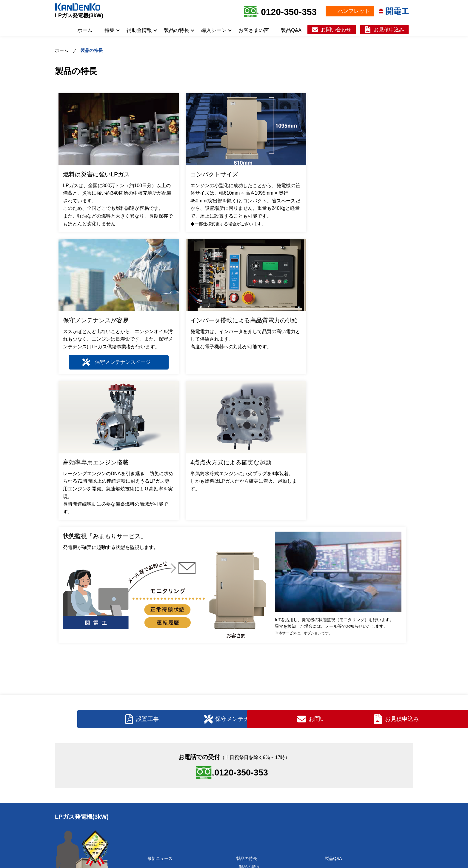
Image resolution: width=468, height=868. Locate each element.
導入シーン (214, 30)
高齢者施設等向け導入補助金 (178, 835)
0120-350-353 (289, 12)
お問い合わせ (336, 30)
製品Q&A (291, 30)
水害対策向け (252, 780)
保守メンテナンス (341, 763)
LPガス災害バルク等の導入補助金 (182, 843)
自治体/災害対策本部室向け (265, 797)
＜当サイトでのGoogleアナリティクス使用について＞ (234, 862)
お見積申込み (389, 30)
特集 (110, 30)
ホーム (85, 30)
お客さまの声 (254, 30)
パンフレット (354, 11)
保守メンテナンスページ (355, 218)
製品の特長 (177, 30)
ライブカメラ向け (256, 805)
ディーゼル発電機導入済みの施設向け (275, 830)
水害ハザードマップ (261, 788)
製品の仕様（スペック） (262, 759)
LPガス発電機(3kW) (79, 16)
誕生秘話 (159, 780)
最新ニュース (160, 742)
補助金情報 (139, 30)
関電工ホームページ (390, 818)
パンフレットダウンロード (350, 802)
